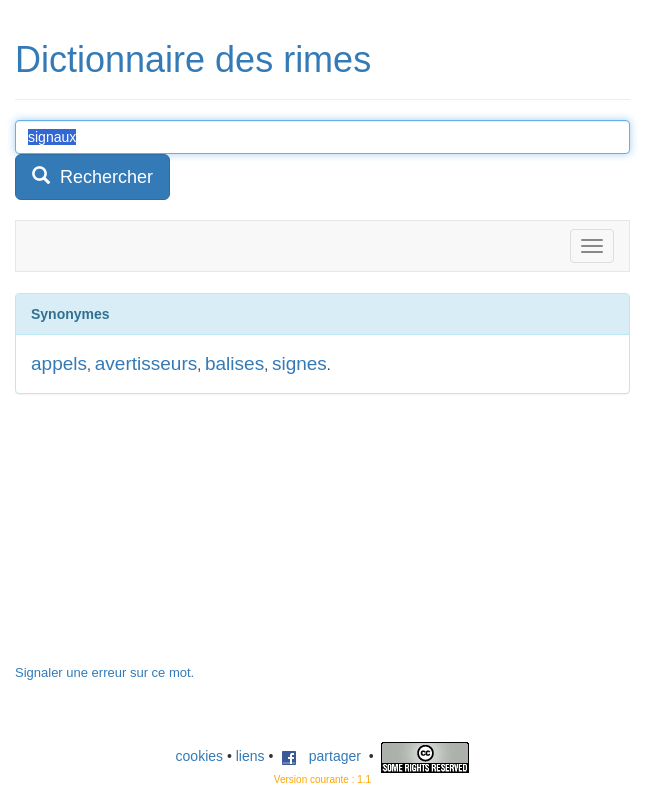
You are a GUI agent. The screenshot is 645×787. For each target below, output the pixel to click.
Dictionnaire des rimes (193, 59)
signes (299, 363)
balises (234, 363)
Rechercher (92, 176)
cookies (199, 756)
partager (321, 756)
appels (59, 363)
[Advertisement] (165, 539)
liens (250, 756)
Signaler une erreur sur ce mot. (104, 672)
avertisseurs (146, 363)
